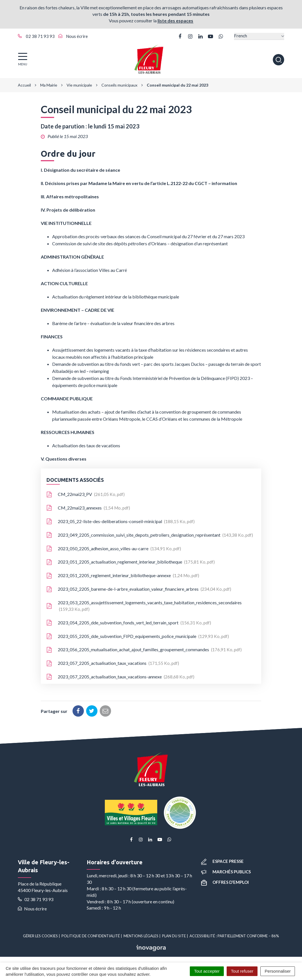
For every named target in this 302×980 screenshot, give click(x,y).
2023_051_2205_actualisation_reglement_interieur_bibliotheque (131, 562)
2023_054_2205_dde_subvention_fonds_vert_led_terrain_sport (129, 623)
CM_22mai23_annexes (88, 508)
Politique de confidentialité (91, 936)
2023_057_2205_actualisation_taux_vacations (113, 663)
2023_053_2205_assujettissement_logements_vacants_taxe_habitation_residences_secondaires (144, 606)
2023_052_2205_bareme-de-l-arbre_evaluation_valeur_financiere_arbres (139, 589)
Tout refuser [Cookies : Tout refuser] (242, 971)
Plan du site (174, 936)
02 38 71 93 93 (36, 899)
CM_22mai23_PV (86, 494)
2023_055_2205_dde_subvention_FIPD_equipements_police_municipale (138, 636)
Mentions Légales (141, 936)
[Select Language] (259, 36)
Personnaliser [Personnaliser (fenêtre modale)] (278, 971)
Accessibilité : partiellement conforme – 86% (234, 936)
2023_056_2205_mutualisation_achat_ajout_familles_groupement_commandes (144, 650)
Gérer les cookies (40, 936)
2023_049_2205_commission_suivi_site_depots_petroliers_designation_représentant (150, 535)
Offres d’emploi (225, 882)
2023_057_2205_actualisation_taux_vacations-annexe (120, 677)
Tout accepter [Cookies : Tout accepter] (207, 971)
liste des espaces (175, 21)
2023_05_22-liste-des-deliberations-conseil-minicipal (121, 521)
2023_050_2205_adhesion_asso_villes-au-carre (114, 549)
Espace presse (222, 861)
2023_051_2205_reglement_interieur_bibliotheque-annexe (123, 575)
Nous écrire (32, 909)
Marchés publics (226, 872)
